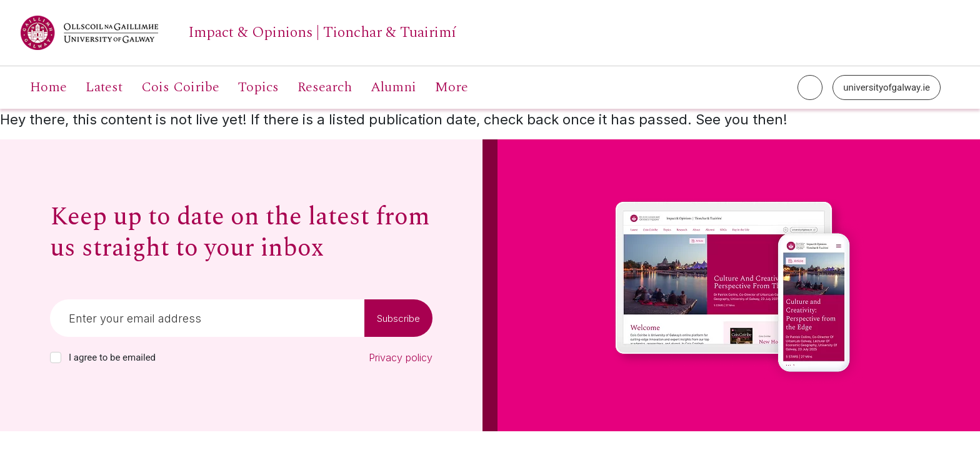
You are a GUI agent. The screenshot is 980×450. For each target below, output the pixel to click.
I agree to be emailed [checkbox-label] (112, 357)
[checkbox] (56, 357)
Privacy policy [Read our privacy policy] (401, 357)
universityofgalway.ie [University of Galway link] (887, 87)
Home (48, 87)
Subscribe (398, 318)
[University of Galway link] (238, 33)
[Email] (207, 318)
